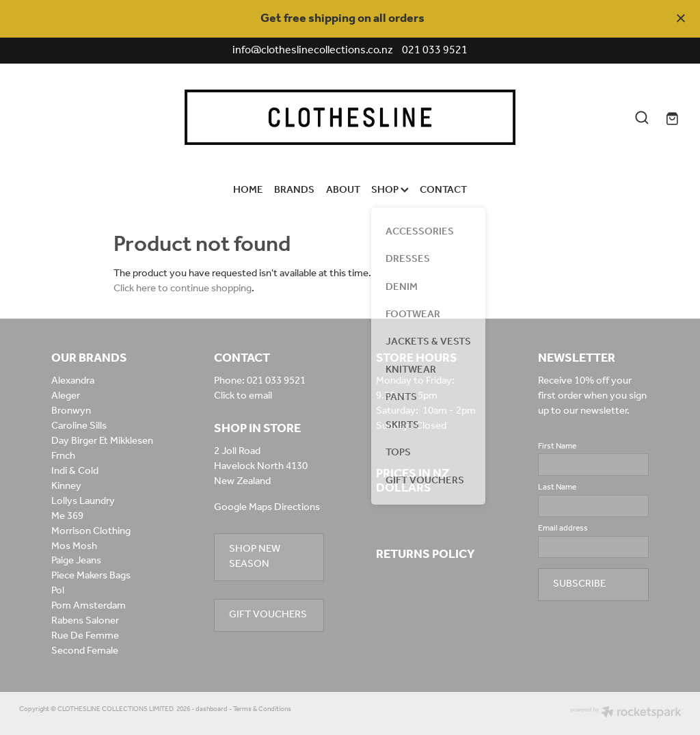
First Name (557, 446)
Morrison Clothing (91, 531)
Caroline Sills (79, 426)
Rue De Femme (85, 636)
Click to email (243, 396)
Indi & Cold (75, 471)
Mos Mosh (74, 546)
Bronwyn (71, 411)
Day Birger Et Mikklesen (102, 441)
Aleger (66, 396)
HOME (248, 190)
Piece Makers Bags (91, 576)
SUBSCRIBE (579, 584)
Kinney (66, 486)
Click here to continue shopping (183, 289)
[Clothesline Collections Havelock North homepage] (350, 117)
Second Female (85, 651)
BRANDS (294, 190)
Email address (563, 529)
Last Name (557, 487)
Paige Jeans (76, 561)
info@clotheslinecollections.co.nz (313, 50)
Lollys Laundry (83, 501)
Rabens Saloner (85, 621)
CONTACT (443, 190)
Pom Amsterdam (89, 606)
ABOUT (343, 190)
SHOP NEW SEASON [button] (255, 557)
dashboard (212, 709)
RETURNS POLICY (426, 554)
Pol (58, 591)
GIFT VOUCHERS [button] (268, 615)
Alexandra (73, 381)
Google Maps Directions (267, 507)
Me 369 (67, 516)
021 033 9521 (276, 381)
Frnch (63, 456)
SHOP (390, 190)
